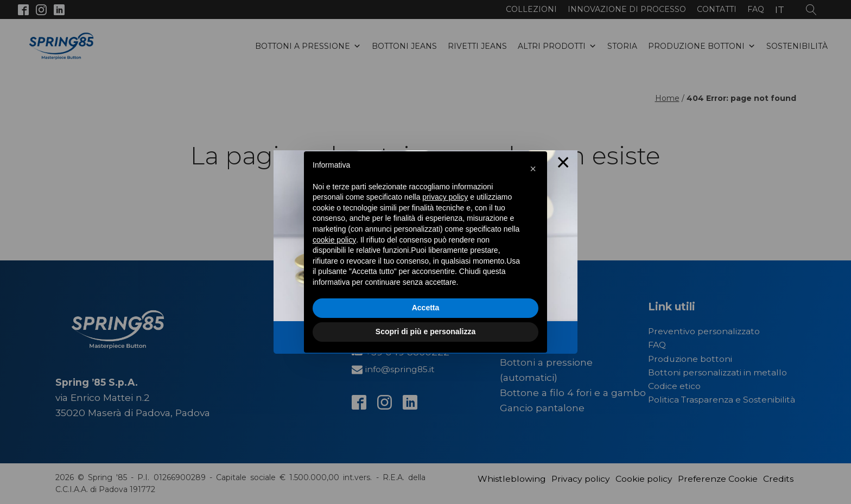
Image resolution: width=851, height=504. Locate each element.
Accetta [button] (426, 308)
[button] (533, 169)
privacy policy (445, 197)
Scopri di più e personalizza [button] (426, 331)
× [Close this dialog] (563, 165)
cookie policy (334, 240)
